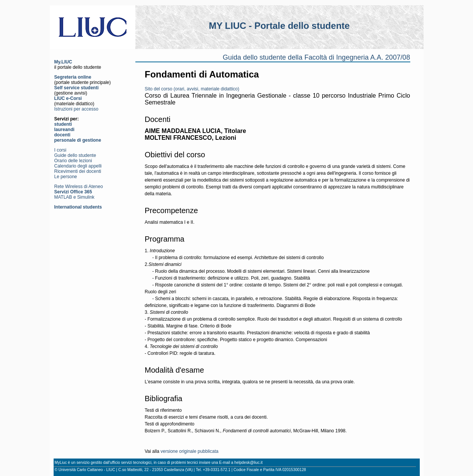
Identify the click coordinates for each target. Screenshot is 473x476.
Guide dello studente (75, 155)
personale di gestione (78, 140)
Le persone (66, 177)
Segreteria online (73, 77)
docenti (63, 135)
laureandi (64, 130)
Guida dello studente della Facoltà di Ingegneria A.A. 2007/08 (317, 57)
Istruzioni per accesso (76, 109)
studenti (63, 124)
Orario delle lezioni (73, 161)
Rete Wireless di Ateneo (79, 187)
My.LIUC (63, 62)
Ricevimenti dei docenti (78, 171)
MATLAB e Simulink (75, 197)
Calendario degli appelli (78, 166)
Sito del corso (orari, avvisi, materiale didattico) (192, 89)
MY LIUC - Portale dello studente (279, 26)
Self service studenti (77, 88)
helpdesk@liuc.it (248, 463)
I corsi (60, 150)
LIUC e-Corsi (68, 98)
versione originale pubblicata (189, 451)
